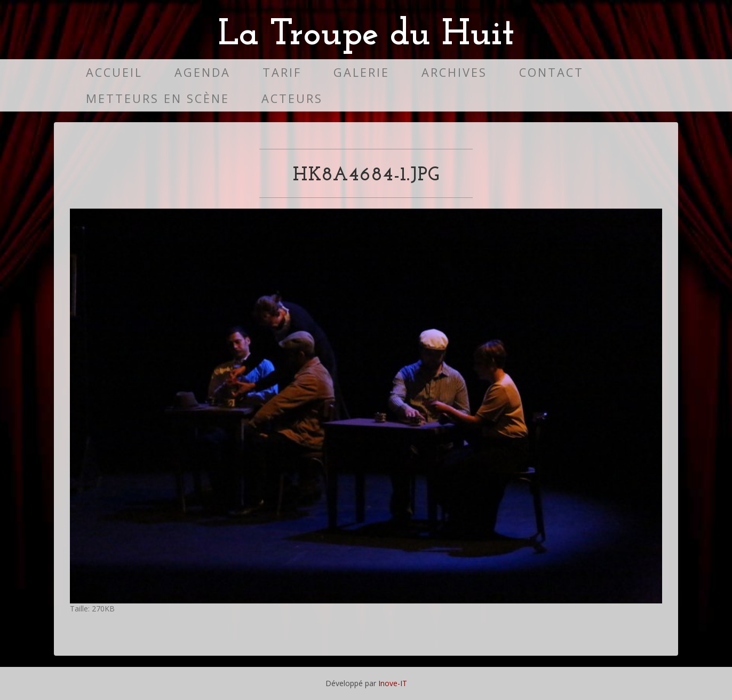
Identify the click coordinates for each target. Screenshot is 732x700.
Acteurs (292, 98)
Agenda (202, 72)
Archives (454, 72)
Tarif (282, 72)
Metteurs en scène (158, 98)
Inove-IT (393, 683)
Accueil (114, 72)
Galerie (361, 72)
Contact (551, 72)
